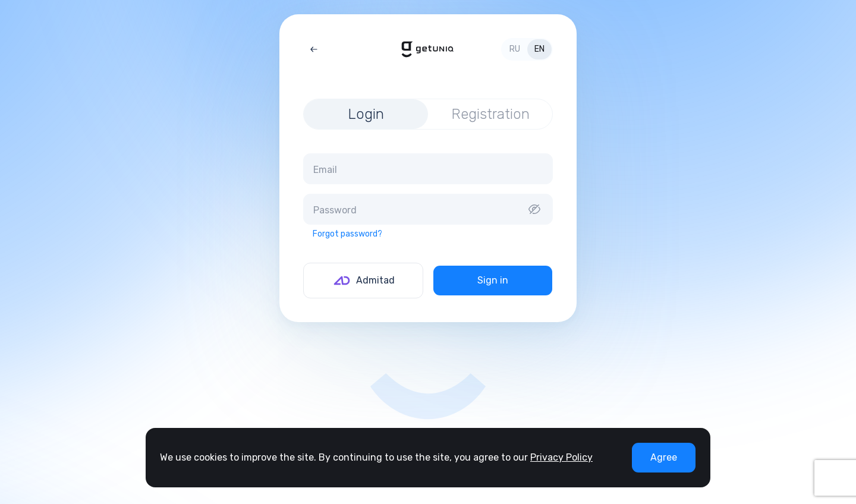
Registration (490, 114)
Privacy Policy (561, 457)
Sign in (493, 280)
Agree (664, 457)
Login (366, 114)
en (539, 49)
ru (515, 49)
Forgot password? (347, 234)
